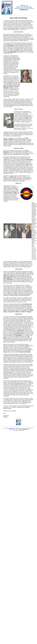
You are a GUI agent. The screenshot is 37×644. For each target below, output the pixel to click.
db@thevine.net (24, 10)
